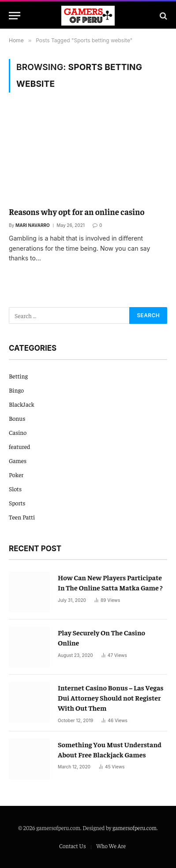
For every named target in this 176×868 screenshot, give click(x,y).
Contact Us (73, 846)
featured (19, 446)
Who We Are (111, 846)
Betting (18, 376)
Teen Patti (22, 517)
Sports (17, 503)
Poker (16, 475)
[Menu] (15, 16)
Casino (18, 432)
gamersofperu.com (135, 828)
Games (18, 460)
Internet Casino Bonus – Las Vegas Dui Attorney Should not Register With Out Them (111, 697)
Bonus (17, 418)
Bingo (16, 390)
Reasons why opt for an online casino (77, 211)
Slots (15, 489)
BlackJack (22, 404)
